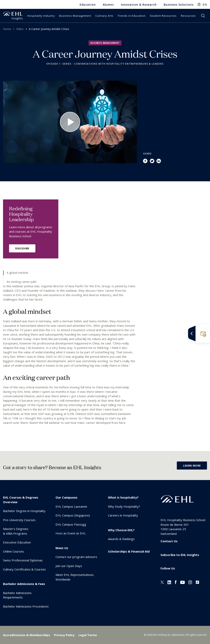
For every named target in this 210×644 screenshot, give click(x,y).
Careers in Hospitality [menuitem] (123, 515)
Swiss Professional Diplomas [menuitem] (23, 560)
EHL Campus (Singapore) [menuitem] (73, 515)
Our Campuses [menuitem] (66, 497)
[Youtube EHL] (182, 582)
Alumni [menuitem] (108, 5)
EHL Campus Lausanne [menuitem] (71, 506)
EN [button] (205, 4)
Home (7, 29)
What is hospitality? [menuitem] (123, 497)
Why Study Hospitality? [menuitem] (124, 506)
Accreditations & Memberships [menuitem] (27, 635)
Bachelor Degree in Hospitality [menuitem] (24, 511)
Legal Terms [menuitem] (88, 635)
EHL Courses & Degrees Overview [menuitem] (21, 500)
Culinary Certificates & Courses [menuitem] (24, 569)
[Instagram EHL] (190, 582)
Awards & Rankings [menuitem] (121, 539)
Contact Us (169, 541)
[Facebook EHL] (176, 582)
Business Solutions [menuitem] (179, 5)
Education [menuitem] (88, 5)
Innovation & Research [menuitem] (139, 5)
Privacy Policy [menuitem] (64, 635)
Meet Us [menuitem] (62, 548)
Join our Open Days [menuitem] (69, 566)
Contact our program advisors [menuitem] (76, 557)
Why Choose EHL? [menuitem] (121, 530)
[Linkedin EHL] (169, 582)
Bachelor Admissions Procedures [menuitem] (26, 606)
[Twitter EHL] (162, 582)
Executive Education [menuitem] (17, 542)
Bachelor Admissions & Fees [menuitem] (24, 584)
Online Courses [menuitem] (13, 551)
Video (20, 29)
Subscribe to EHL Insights (180, 555)
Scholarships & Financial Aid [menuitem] (129, 551)
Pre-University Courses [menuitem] (19, 520)
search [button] (203, 16)
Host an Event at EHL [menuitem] (71, 533)
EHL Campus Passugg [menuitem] (71, 524)
